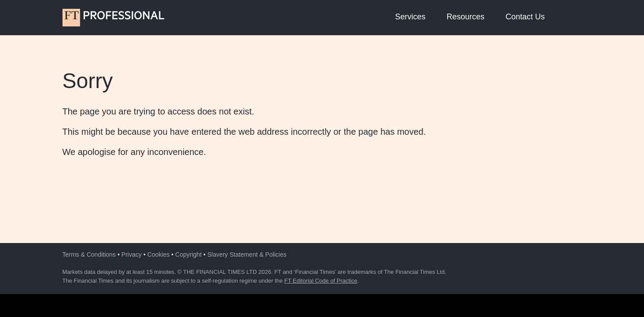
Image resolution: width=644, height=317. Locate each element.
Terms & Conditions (89, 254)
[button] (573, 18)
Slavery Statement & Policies (247, 254)
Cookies (159, 254)
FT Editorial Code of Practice (321, 281)
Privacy (132, 254)
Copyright (188, 254)
